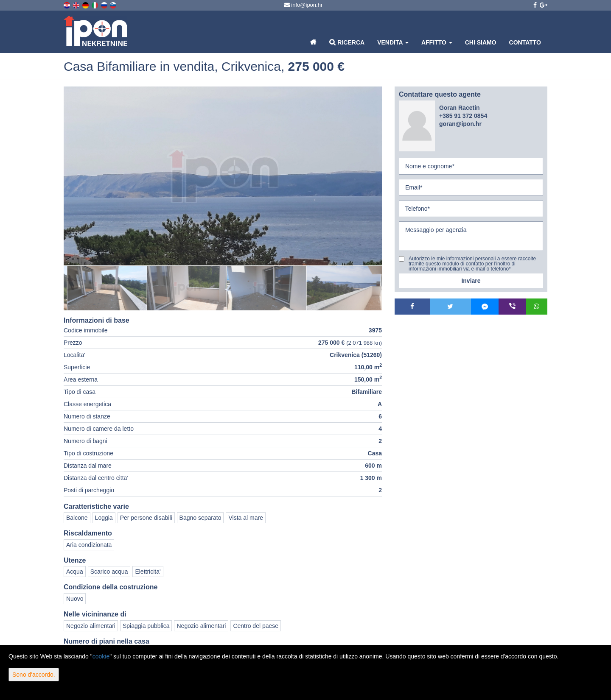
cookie (101, 656)
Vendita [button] (393, 42)
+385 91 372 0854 (463, 116)
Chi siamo (481, 42)
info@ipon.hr (304, 5)
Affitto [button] (437, 42)
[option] (104, 288)
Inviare (471, 281)
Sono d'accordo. (34, 675)
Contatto (525, 42)
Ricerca (347, 42)
